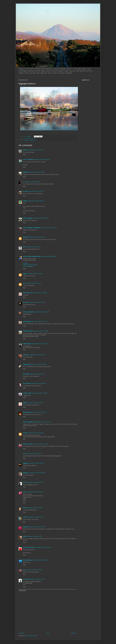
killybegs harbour (29, 139)
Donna (24, 492)
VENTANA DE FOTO (28, 331)
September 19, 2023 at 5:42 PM (37, 527)
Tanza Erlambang (27, 560)
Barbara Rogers (27, 322)
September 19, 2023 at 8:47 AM (35, 483)
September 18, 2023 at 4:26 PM (39, 293)
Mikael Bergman (27, 344)
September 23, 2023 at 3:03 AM (34, 570)
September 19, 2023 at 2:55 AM (40, 444)
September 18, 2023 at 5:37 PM (39, 322)
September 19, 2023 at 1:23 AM (36, 433)
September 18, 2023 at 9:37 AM (36, 150)
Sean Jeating (26, 412)
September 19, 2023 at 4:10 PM (35, 517)
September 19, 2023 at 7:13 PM (34, 537)
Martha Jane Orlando (28, 312)
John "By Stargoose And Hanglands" (31, 228)
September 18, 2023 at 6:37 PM (39, 344)
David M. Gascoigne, (28, 218)
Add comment (23, 591)
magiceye (25, 463)
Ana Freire (26, 579)
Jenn (24, 570)
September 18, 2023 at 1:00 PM (37, 237)
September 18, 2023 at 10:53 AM (42, 160)
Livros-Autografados (28, 266)
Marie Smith (26, 237)
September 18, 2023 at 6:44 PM (37, 355)
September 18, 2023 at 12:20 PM (41, 218)
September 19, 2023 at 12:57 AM (43, 422)
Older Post (74, 633)
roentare (25, 150)
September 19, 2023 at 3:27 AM (33, 454)
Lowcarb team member (29, 548)
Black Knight (26, 374)
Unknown (25, 433)
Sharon (25, 508)
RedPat (25, 274)
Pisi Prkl (25, 483)
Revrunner (26, 303)
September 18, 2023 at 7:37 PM (37, 374)
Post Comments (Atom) (31, 636)
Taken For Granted (27, 444)
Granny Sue (26, 355)
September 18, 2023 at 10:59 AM (37, 172)
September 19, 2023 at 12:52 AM (38, 412)
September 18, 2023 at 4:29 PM (37, 303)
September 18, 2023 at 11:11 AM (36, 191)
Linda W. (25, 517)
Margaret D (26, 473)
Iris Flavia (25, 191)
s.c (24, 182)
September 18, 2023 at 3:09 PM (33, 283)
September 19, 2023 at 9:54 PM (43, 548)
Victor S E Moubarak (28, 160)
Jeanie (25, 537)
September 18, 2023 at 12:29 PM (49, 228)
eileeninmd (26, 172)
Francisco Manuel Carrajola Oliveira (32, 257)
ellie (24, 247)
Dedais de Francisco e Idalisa (30, 265)
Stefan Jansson (27, 293)
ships (35, 139)
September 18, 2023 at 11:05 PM (35, 403)
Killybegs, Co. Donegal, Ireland (30, 140)
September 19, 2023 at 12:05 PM (34, 492)
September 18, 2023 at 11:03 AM (32, 182)
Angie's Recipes (27, 365)
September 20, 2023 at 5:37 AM (40, 560)
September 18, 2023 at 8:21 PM (38, 384)
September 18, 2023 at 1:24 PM (33, 247)
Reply (24, 155)
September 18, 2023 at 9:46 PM (39, 393)
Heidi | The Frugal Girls (29, 422)
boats (24, 139)
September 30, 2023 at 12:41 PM (37, 579)
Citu (24, 454)
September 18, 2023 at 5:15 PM (42, 312)
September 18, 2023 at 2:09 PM (49, 257)
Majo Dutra (26, 527)
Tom (24, 283)
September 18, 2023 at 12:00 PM (36, 201)
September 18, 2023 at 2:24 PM (35, 274)
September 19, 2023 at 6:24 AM (37, 473)
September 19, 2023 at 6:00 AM (36, 463)
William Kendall (27, 393)
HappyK (25, 403)
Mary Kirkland (27, 384)
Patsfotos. (25, 201)
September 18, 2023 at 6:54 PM (39, 365)
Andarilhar (26, 263)
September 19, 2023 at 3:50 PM (35, 508)
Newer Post (22, 633)
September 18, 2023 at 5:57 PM (41, 331)
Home (48, 633)
